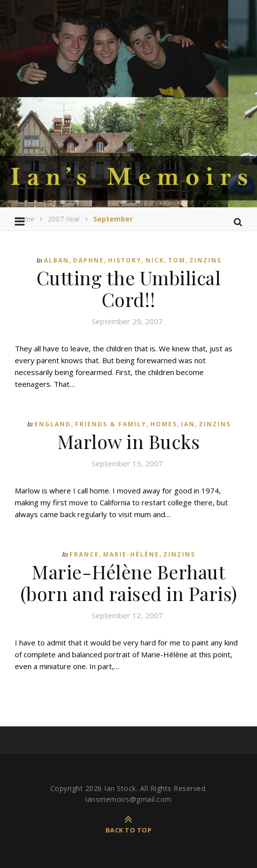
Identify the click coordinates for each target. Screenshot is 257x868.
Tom (177, 260)
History (125, 260)
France (84, 554)
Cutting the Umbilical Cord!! (129, 288)
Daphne (89, 260)
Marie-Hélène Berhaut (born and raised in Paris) (129, 583)
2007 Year (64, 219)
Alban (56, 260)
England (53, 424)
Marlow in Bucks (129, 441)
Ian (188, 424)
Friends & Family (111, 424)
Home (25, 219)
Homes (164, 424)
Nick (155, 260)
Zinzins (205, 260)
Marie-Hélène (131, 554)
